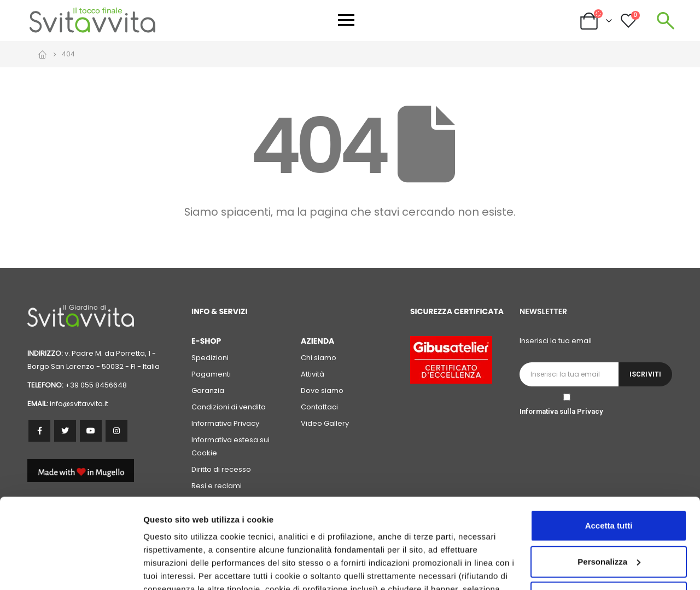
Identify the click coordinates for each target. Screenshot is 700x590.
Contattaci (319, 407)
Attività (313, 374)
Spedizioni (210, 358)
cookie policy (485, 538)
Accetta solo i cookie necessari (609, 520)
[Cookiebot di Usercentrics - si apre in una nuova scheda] (71, 569)
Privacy (590, 411)
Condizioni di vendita (229, 407)
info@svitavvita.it (79, 404)
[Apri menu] (346, 20)
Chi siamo (319, 358)
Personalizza (168, 568)
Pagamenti (211, 374)
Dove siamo (322, 391)
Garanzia (208, 391)
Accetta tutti (609, 449)
